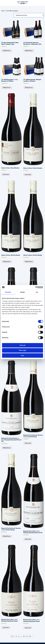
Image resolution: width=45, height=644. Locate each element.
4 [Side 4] (19, 636)
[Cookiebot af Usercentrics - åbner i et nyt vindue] (35, 287)
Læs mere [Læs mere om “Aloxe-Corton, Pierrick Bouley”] (28, 175)
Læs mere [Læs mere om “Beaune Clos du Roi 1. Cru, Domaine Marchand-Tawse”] (6, 627)
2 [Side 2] (14, 636)
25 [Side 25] (27, 636)
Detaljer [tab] (23, 292)
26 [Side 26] (30, 636)
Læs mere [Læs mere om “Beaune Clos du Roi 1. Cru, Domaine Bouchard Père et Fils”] (28, 539)
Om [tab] (37, 292)
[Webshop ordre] (29, 15)
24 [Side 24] (24, 636)
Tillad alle (22, 345)
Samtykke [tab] (8, 292)
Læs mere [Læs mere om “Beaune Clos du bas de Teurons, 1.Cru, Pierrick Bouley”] (28, 443)
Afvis (22, 355)
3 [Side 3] (16, 636)
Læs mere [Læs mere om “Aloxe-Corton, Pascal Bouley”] (6, 174)
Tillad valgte (22, 350)
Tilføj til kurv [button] (7, 51)
